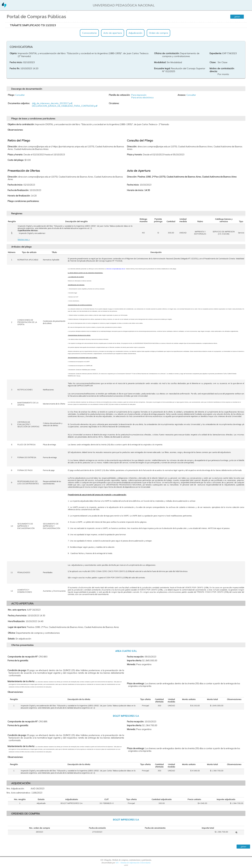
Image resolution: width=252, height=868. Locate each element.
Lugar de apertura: (17, 627)
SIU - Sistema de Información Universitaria (133, 863)
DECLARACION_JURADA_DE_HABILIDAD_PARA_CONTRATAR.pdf (65, 106)
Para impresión (139, 95)
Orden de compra (158, 33)
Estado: (11, 639)
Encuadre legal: (162, 68)
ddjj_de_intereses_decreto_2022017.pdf (52, 103)
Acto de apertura (113, 33)
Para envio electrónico (142, 97)
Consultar (20, 95)
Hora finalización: (16, 621)
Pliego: (11, 95)
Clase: (213, 62)
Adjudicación (135, 33)
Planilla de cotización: (119, 95)
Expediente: (216, 53)
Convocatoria (89, 33)
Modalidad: (160, 62)
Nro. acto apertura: (17, 610)
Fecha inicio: (16, 62)
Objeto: (13, 53)
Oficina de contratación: (167, 53)
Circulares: (114, 103)
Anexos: (182, 95)
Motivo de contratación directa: (222, 70)
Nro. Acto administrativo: (19, 793)
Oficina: (12, 633)
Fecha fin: (15, 68)
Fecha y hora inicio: (17, 616)
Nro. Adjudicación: (16, 788)
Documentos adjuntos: (19, 103)
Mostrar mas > (24, 239)
